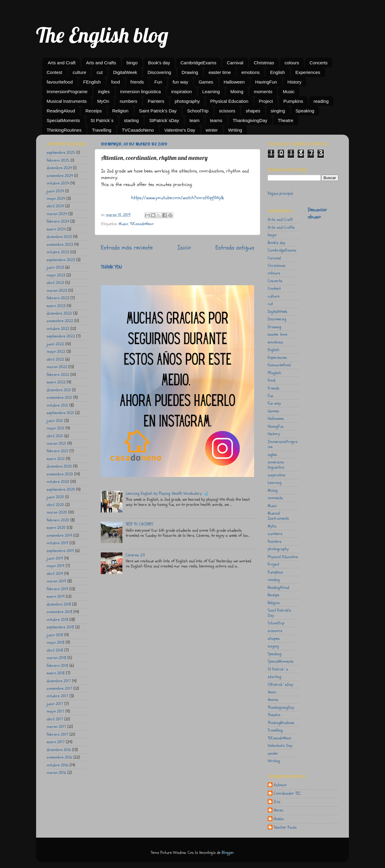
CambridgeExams (198, 63)
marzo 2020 (57, 512)
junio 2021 (55, 421)
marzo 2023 (57, 290)
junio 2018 (55, 635)
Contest (54, 72)
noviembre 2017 (59, 688)
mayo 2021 (55, 428)
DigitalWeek (125, 72)
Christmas (264, 63)
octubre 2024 (58, 183)
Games (206, 82)
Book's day (159, 63)
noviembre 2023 (60, 245)
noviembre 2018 (59, 612)
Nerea (279, 810)
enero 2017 (56, 742)
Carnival (235, 63)
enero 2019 (56, 596)
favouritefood (60, 82)
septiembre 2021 (60, 413)
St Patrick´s (102, 120)
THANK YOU (111, 267)
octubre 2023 (58, 252)
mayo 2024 (56, 199)
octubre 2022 (58, 329)
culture (79, 72)
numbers (128, 101)
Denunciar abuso (317, 213)
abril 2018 (55, 650)
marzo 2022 (57, 367)
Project (266, 101)
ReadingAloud (61, 111)
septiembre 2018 (60, 627)
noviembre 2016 (59, 757)
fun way (180, 82)
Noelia (279, 819)
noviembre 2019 (59, 535)
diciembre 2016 (59, 750)
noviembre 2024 (60, 176)
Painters (156, 101)
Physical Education (229, 101)
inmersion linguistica (141, 92)
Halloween (234, 82)
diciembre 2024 (59, 168)
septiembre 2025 (61, 153)
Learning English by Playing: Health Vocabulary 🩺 (167, 493)
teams (216, 120)
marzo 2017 (56, 727)
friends (137, 82)
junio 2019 (55, 558)
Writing (235, 130)
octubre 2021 (57, 405)
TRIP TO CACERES (140, 524)
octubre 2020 (58, 482)
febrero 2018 (57, 666)
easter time (220, 72)
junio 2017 (55, 704)
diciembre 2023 (59, 237)
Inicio (184, 248)
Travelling (102, 130)
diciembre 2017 (59, 681)
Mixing (237, 92)
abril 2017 (55, 719)
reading (321, 101)
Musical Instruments (67, 101)
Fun (158, 82)
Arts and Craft (62, 63)
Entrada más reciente (127, 248)
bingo (132, 63)
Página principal (280, 193)
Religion (120, 111)
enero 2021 (56, 459)
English (277, 72)
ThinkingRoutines (64, 130)
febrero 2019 (57, 589)
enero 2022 (56, 382)
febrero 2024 (58, 221)
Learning (211, 92)
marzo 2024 (57, 214)
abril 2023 (55, 283)
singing (278, 111)
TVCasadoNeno (138, 130)
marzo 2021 (56, 443)
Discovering (159, 72)
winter (212, 130)
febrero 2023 (58, 298)
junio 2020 (55, 497)
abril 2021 (55, 436)
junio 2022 (55, 344)
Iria (277, 802)
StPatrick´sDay (164, 120)
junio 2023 (55, 267)
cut (100, 72)
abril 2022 (55, 359)
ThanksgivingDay (250, 120)
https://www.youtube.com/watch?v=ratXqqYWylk (178, 198)
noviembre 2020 (60, 474)
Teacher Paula (285, 827)
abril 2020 (55, 505)
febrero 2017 (57, 734)
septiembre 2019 (60, 551)
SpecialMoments (63, 120)
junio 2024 (55, 191)
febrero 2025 (58, 160)
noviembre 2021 (59, 397)
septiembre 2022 (61, 336)
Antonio (280, 785)
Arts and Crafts (101, 63)
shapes (253, 111)
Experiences (308, 72)
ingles (104, 92)
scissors (227, 111)
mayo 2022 (56, 351)
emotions (250, 72)
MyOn (103, 101)
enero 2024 (56, 229)
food (116, 82)
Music (289, 92)
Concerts (319, 63)
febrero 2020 (58, 520)
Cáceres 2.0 (135, 555)
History (295, 82)
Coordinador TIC (287, 793)
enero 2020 (56, 528)
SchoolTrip (198, 111)
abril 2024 (55, 206)
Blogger (228, 853)
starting (131, 120)
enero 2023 (56, 306)
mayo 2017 (55, 711)
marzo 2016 (56, 773)
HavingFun (266, 82)
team (194, 120)
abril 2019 (55, 574)
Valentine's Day (180, 130)
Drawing (190, 72)
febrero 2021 (57, 451)
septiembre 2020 (61, 489)
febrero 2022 (58, 375)
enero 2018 (56, 673)
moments (263, 92)
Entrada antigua (235, 248)
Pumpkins (293, 101)
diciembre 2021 (59, 390)
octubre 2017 (57, 696)
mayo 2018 (55, 642)
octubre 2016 (57, 765)
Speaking (305, 111)
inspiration (181, 92)
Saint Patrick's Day (158, 111)
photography (187, 101)
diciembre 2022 (59, 313)
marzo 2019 (56, 581)
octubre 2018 (57, 620)
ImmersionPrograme (67, 92)
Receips (94, 111)
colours (292, 63)
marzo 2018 (56, 658)
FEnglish (92, 82)
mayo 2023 (56, 275)
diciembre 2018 (59, 604)
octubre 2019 (57, 543)
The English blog (102, 35)
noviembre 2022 (60, 321)
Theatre (286, 120)
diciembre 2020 (59, 466)
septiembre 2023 (61, 260)
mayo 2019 (55, 566)
